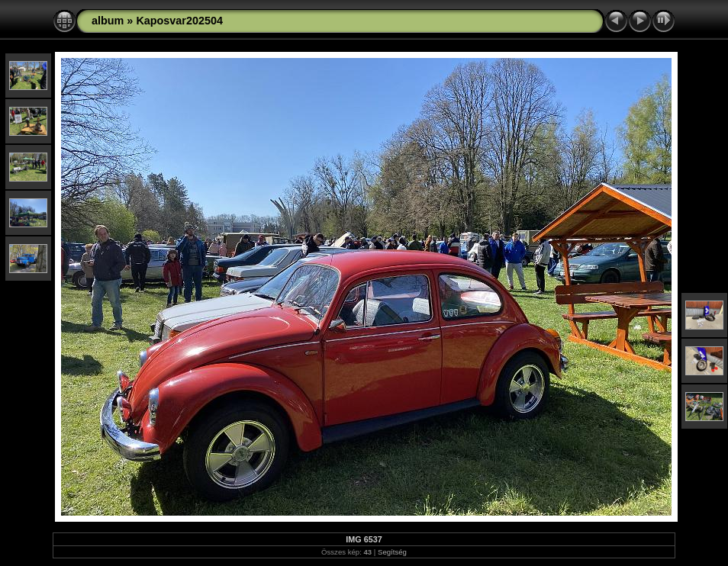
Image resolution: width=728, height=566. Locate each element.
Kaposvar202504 (179, 21)
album (108, 21)
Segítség (392, 552)
